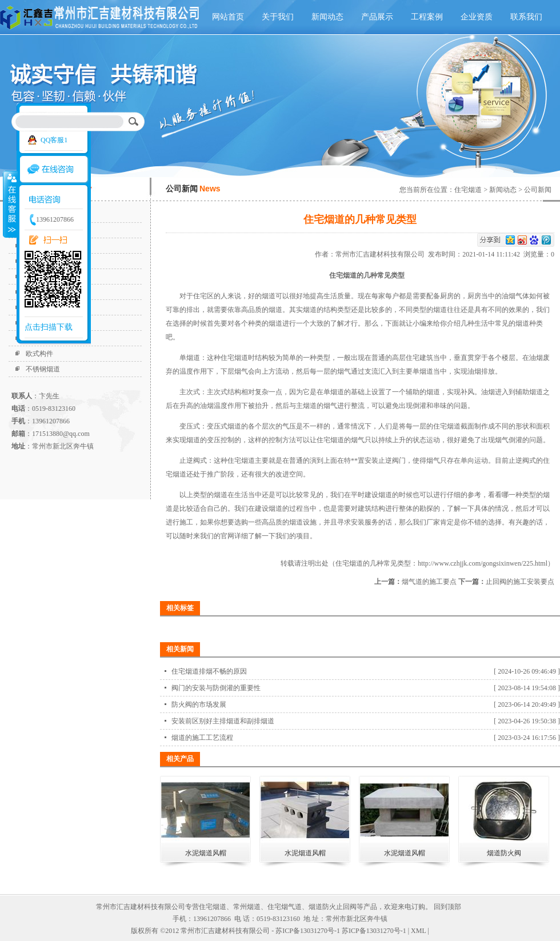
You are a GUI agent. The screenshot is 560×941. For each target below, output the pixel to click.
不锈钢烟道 (43, 369)
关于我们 (278, 17)
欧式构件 (39, 354)
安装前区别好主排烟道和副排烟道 (223, 721)
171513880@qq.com (61, 434)
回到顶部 (447, 907)
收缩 (10, 204)
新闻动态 (327, 17)
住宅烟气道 (285, 907)
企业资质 (477, 17)
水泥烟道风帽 (206, 853)
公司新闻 (538, 190)
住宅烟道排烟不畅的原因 (209, 671)
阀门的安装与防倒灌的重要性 (216, 688)
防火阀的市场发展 (199, 704)
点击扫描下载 (49, 327)
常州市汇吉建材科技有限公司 (382, 254)
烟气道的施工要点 (429, 582)
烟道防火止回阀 (333, 907)
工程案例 (427, 17)
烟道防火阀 (504, 853)
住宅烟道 (468, 190)
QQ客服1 (54, 140)
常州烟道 (247, 907)
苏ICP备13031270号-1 (374, 931)
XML (418, 931)
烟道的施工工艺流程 (202, 738)
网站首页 (228, 17)
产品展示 (377, 17)
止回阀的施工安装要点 (520, 582)
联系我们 (526, 17)
